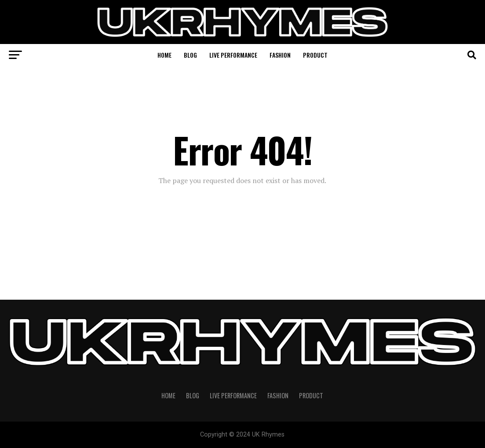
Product (315, 55)
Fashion (280, 55)
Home (164, 55)
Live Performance (233, 55)
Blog (190, 55)
